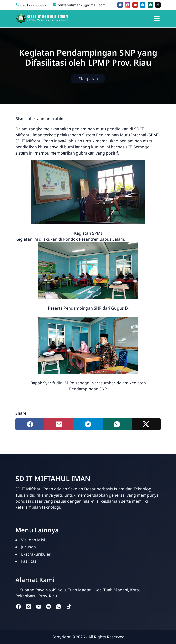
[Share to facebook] (30, 424)
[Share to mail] (59, 424)
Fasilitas (29, 561)
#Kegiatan (88, 79)
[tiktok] (158, 5)
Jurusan (28, 547)
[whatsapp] (150, 5)
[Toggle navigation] (157, 18)
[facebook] (120, 5)
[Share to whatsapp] (117, 424)
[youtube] (135, 5)
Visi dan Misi (33, 540)
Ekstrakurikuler (36, 554)
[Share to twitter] (146, 424)
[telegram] (143, 5)
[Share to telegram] (88, 424)
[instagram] (128, 5)
